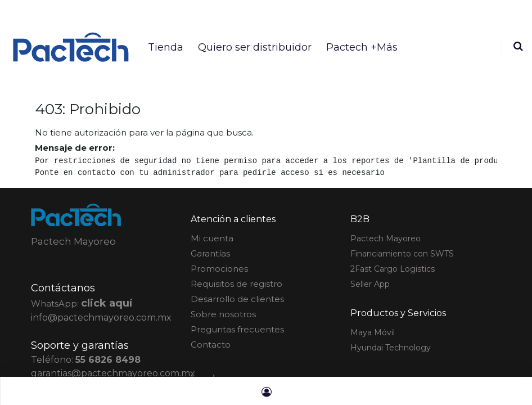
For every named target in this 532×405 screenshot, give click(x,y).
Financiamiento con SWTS (402, 254)
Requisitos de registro (236, 284)
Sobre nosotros (223, 314)
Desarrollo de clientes (237, 299)
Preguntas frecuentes (237, 329)
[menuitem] (166, 47)
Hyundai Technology (391, 348)
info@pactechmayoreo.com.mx (101, 318)
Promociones (219, 269)
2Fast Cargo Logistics (393, 269)
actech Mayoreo (386, 238)
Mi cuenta (212, 238)
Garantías (210, 253)
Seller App (370, 284)
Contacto (211, 345)
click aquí (107, 303)
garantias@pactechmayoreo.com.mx (113, 373)
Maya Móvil (373, 332)
